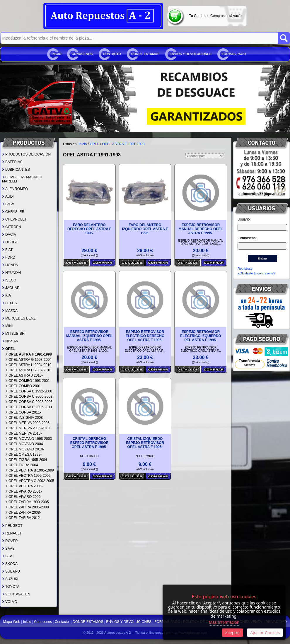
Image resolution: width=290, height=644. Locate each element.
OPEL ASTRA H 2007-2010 (28, 370)
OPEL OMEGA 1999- (23, 455)
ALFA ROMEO (15, 189)
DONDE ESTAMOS (145, 54)
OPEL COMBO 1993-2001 (28, 381)
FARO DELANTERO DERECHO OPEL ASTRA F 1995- (89, 229)
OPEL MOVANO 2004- (25, 444)
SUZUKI (10, 579)
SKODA (10, 564)
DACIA (9, 235)
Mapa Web (12, 622)
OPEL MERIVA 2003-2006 (27, 423)
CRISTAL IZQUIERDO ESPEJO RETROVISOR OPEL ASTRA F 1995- (145, 443)
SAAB (8, 549)
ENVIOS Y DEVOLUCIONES (191, 54)
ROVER (10, 541)
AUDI (8, 197)
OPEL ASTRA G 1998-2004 (28, 360)
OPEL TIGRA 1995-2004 (26, 460)
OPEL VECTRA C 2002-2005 (30, 481)
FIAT (7, 250)
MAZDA (10, 311)
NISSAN (10, 341)
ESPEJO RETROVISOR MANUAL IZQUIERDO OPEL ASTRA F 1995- (89, 336)
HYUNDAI (12, 273)
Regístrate (245, 269)
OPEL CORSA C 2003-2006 (29, 402)
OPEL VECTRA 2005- (24, 486)
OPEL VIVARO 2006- (23, 497)
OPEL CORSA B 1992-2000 (29, 391)
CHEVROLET (14, 219)
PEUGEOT (12, 526)
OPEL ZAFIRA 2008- (23, 513)
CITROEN (12, 227)
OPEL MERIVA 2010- (23, 433)
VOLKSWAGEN (16, 594)
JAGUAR (11, 288)
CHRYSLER (13, 212)
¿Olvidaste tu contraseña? (256, 273)
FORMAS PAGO (234, 54)
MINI (7, 326)
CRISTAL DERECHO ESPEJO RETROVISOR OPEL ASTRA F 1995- (89, 443)
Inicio (57, 54)
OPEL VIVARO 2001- (23, 491)
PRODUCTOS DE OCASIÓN (26, 154)
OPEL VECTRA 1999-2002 (28, 476)
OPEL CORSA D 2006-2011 (29, 407)
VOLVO (10, 602)
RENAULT (12, 533)
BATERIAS (12, 162)
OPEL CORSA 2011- (23, 412)
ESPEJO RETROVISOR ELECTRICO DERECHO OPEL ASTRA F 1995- (145, 336)
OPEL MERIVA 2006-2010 (27, 428)
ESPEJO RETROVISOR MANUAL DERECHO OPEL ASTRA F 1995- (201, 229)
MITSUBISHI (14, 334)
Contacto (112, 54)
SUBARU (11, 571)
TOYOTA (11, 587)
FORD (9, 257)
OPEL (8, 349)
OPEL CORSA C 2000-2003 (29, 397)
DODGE (10, 242)
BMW (8, 204)
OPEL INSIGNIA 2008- (25, 418)
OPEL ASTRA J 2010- (24, 375)
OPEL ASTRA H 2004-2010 (28, 365)
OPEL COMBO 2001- (24, 386)
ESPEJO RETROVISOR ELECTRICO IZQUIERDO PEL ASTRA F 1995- (201, 336)
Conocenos (82, 54)
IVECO (9, 280)
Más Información (224, 622)
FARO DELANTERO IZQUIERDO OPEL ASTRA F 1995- (145, 229)
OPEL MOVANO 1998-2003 (29, 439)
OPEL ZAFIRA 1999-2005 (27, 502)
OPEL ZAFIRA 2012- (23, 518)
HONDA (10, 265)
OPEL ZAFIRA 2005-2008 (27, 507)
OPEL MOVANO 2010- (25, 449)
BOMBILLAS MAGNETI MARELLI (22, 179)
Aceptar (232, 633)
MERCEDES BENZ (19, 318)
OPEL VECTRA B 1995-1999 (30, 470)
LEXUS (9, 303)
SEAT (8, 556)
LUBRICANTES (16, 170)
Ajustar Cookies (265, 633)
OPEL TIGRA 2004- (22, 465)
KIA (6, 295)
